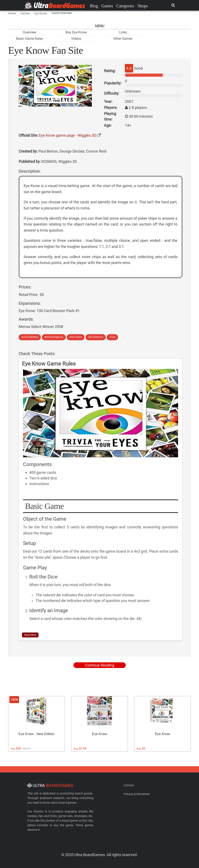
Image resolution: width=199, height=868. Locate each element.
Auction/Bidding (30, 337)
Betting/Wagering (54, 337)
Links (123, 32)
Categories (125, 6)
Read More (30, 635)
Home (12, 13)
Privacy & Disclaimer (137, 794)
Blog (94, 6)
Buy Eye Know (76, 32)
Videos (76, 39)
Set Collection (96, 337)
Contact (129, 785)
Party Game (76, 337)
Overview (30, 32)
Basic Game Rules (30, 39)
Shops (143, 6)
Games (107, 6)
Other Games (123, 39)
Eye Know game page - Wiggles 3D (68, 135)
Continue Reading (99, 665)
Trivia (112, 337)
